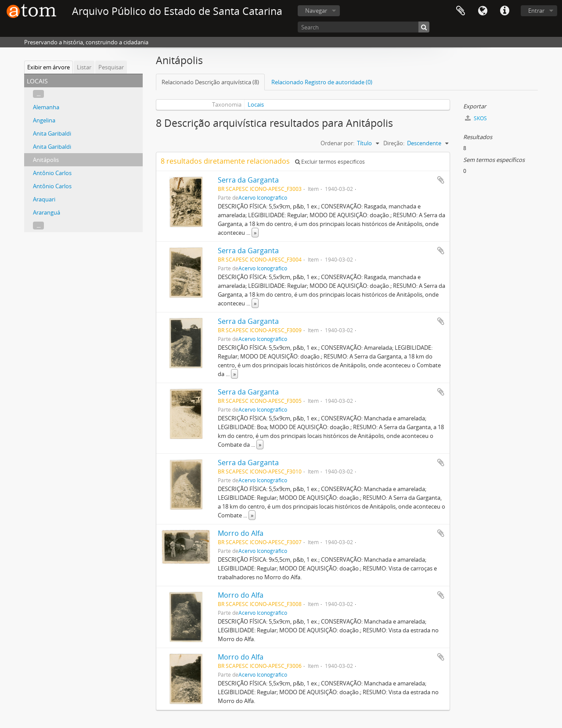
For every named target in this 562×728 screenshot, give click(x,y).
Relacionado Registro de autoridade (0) (322, 82)
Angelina (44, 120)
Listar (84, 67)
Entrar (536, 11)
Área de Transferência (461, 11)
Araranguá (47, 212)
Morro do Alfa (241, 533)
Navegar (316, 11)
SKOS (476, 118)
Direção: (394, 143)
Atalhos (504, 11)
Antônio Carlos (52, 173)
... (38, 94)
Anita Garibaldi (52, 133)
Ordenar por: (337, 143)
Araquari (44, 199)
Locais (256, 104)
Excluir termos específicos (330, 162)
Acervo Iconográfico (263, 197)
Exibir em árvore (49, 67)
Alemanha (46, 107)
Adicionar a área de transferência (441, 180)
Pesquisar (111, 67)
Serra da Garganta (248, 180)
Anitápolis (46, 160)
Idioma (483, 11)
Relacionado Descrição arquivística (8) (210, 82)
